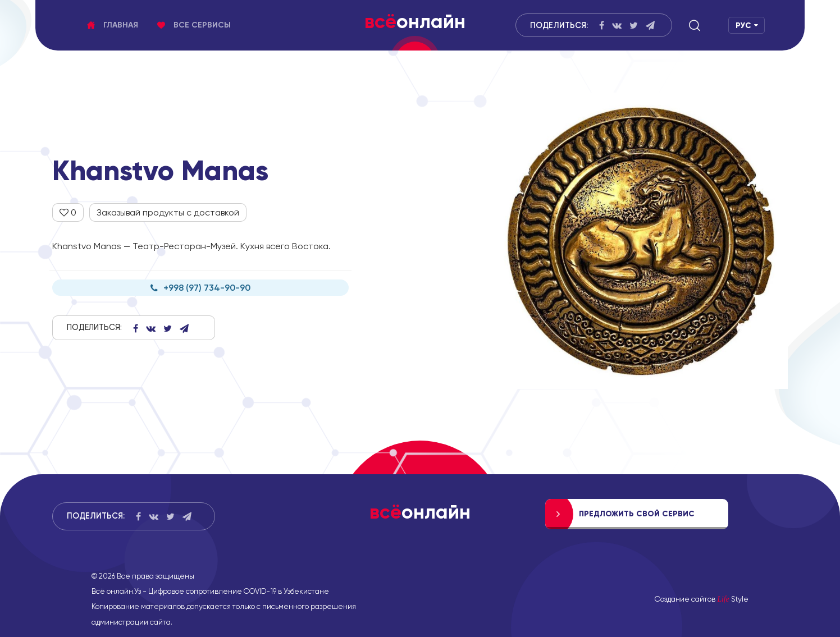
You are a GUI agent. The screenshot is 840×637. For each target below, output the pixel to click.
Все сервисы (194, 25)
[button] (695, 25)
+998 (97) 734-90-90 (200, 288)
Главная (113, 25)
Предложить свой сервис (637, 514)
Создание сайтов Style (702, 599)
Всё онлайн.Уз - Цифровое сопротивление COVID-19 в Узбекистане (210, 591)
